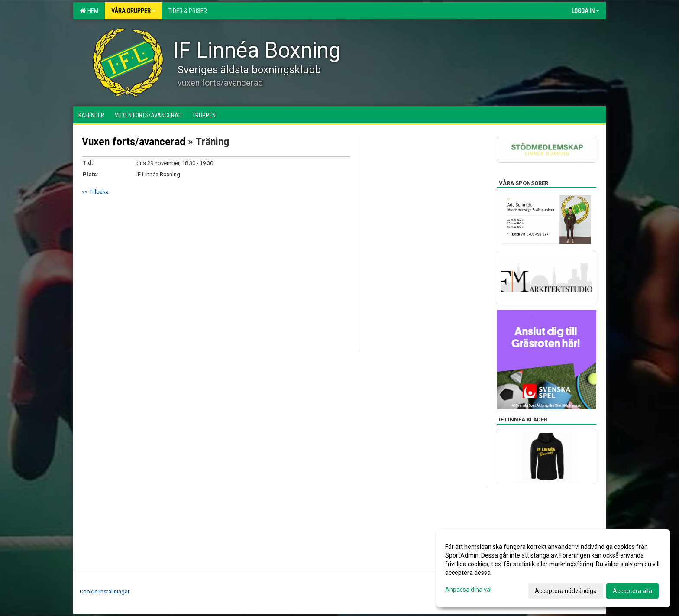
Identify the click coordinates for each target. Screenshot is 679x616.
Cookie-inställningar (105, 592)
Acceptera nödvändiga (566, 591)
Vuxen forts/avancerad (134, 142)
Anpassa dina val (468, 590)
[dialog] (553, 568)
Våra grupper (133, 11)
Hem (89, 11)
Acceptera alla (632, 591)
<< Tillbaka (95, 192)
